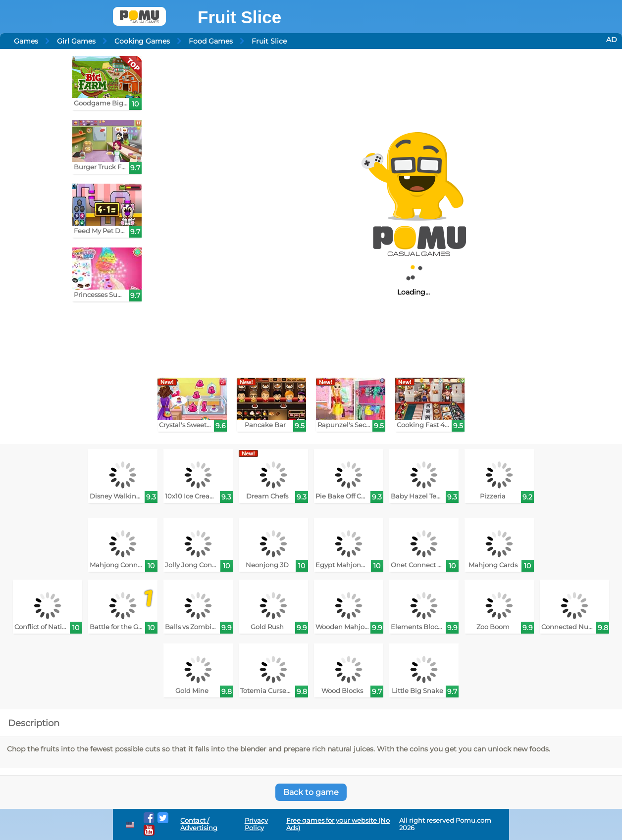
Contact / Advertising (199, 824)
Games (26, 41)
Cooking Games (142, 41)
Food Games (211, 41)
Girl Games (76, 41)
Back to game (311, 792)
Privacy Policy (256, 824)
